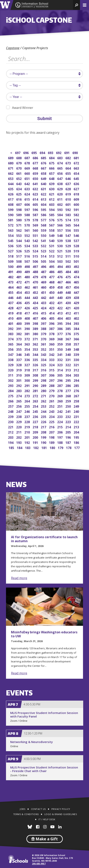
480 (27, 277)
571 (19, 225)
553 (19, 235)
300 (27, 380)
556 (68, 230)
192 (27, 442)
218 (36, 427)
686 (36, 158)
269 (60, 396)
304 (68, 375)
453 (27, 292)
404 (60, 318)
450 (52, 292)
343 (44, 354)
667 (44, 168)
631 (44, 189)
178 (69, 447)
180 (53, 447)
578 (36, 220)
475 (68, 277)
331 (68, 359)
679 (19, 163)
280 (44, 390)
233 (60, 416)
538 (68, 240)
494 (60, 266)
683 (60, 158)
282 (27, 390)
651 (27, 178)
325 (44, 365)
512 (60, 256)
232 (68, 416)
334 (44, 359)
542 (36, 240)
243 (52, 411)
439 (68, 297)
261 (52, 401)
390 (27, 328)
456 (77, 287)
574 (68, 220)
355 (19, 349)
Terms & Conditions (26, 814)
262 (44, 401)
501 (77, 261)
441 (52, 297)
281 (36, 390)
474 (77, 277)
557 (60, 230)
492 (77, 266)
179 (61, 447)
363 (27, 344)
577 (44, 220)
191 (36, 442)
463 (19, 287)
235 (44, 416)
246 (27, 411)
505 (44, 261)
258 (77, 401)
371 (36, 339)
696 (26, 152)
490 (19, 271)
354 (27, 349)
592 (68, 209)
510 (77, 256)
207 (52, 432)
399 (27, 323)
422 (60, 308)
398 (36, 323)
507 (27, 261)
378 (52, 333)
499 (19, 266)
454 (19, 292)
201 (27, 437)
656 (60, 173)
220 (19, 427)
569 (36, 225)
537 (77, 240)
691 (67, 152)
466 (68, 282)
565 (68, 225)
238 (19, 416)
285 (77, 385)
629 (60, 189)
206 (60, 432)
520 (68, 251)
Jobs (22, 809)
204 (77, 432)
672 (77, 163)
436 (19, 302)
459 (52, 287)
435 (27, 302)
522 (52, 251)
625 (19, 194)
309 (27, 375)
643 (19, 183)
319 (19, 370)
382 (19, 333)
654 (77, 173)
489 (27, 271)
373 (19, 339)
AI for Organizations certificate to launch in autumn (44, 539)
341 (60, 354)
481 (19, 277)
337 (19, 359)
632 (36, 189)
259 (68, 401)
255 (27, 406)
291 (27, 385)
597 (27, 209)
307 (44, 375)
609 (77, 199)
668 (36, 168)
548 (60, 235)
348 (77, 349)
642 (27, 183)
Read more (19, 578)
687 (27, 158)
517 (19, 256)
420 (77, 308)
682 (68, 158)
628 (68, 189)
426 (27, 308)
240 (77, 411)
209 (36, 432)
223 (68, 421)
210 (27, 432)
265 (19, 401)
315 (52, 370)
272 (36, 396)
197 (60, 437)
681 (77, 158)
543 (27, 240)
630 (52, 189)
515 (36, 256)
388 (44, 328)
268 (68, 396)
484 (68, 271)
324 (52, 365)
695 (34, 152)
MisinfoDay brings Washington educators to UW (44, 634)
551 (36, 235)
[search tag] (44, 85)
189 (52, 442)
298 (44, 380)
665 (60, 168)
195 (77, 437)
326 (36, 365)
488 (36, 271)
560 (36, 230)
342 (52, 354)
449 (60, 292)
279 (52, 390)
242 (60, 411)
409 (19, 318)
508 (19, 261)
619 (68, 194)
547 (68, 235)
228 (27, 421)
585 (52, 214)
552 (27, 235)
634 (19, 189)
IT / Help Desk (47, 819)
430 (68, 302)
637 (68, 183)
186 (77, 442)
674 (60, 163)
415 (44, 313)
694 (43, 152)
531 (52, 246)
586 (44, 214)
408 (27, 318)
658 (44, 173)
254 (36, 406)
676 (44, 163)
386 (60, 328)
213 (77, 427)
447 (77, 292)
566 (60, 225)
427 (19, 308)
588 (27, 214)
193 (19, 442)
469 (44, 282)
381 (27, 333)
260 (60, 401)
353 (36, 349)
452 (36, 292)
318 (27, 370)
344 (36, 354)
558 (52, 230)
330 (77, 359)
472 (19, 282)
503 (60, 261)
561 (27, 230)
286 (68, 385)
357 (77, 344)
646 (68, 178)
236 (36, 416)
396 (52, 323)
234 (52, 416)
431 (60, 302)
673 (68, 163)
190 (44, 442)
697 (18, 152)
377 (60, 333)
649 (44, 178)
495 (52, 266)
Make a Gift (45, 839)
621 (52, 194)
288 (52, 385)
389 (36, 328)
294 (77, 380)
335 (36, 359)
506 (36, 261)
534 (27, 246)
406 (44, 318)
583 (68, 214)
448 (68, 292)
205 (68, 432)
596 (36, 209)
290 (36, 385)
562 (19, 230)
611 (60, 199)
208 (44, 432)
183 (28, 447)
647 (60, 178)
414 (52, 313)
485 (60, 271)
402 (77, 318)
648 (52, 178)
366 (77, 339)
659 (36, 173)
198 (52, 437)
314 (60, 370)
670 (19, 168)
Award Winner (20, 108)
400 (19, 323)
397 (44, 323)
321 (77, 365)
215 (60, 427)
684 (52, 158)
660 (27, 173)
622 (44, 194)
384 (77, 328)
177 (77, 447)
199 (44, 437)
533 (36, 246)
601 (68, 204)
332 (60, 359)
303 (77, 375)
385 (68, 328)
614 (36, 199)
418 (19, 313)
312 (77, 370)
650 (36, 178)
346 (19, 354)
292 (19, 385)
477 (52, 277)
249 (77, 406)
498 (27, 266)
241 (68, 411)
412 (68, 313)
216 (52, 427)
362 (36, 344)
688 (19, 158)
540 (52, 240)
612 (52, 199)
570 (27, 225)
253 (44, 406)
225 (52, 421)
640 (44, 183)
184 (20, 447)
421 (68, 308)
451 (44, 292)
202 (19, 437)
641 (36, 183)
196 (68, 437)
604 (44, 204)
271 (44, 396)
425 (36, 308)
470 (36, 282)
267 (77, 396)
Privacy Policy (61, 809)
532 (44, 246)
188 (60, 442)
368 (60, 339)
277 (68, 390)
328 (19, 365)
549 (52, 235)
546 (77, 235)
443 (36, 297)
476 (60, 277)
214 (68, 427)
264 (27, 401)
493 (68, 266)
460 (44, 287)
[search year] (44, 97)
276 (77, 390)
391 (19, 328)
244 (44, 411)
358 (68, 344)
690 (75, 152)
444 (27, 297)
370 (44, 339)
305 (60, 375)
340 (68, 354)
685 (44, 158)
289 (44, 385)
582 (77, 214)
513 (52, 256)
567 (52, 225)
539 (60, 240)
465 (77, 282)
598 (19, 209)
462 (27, 287)
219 (27, 427)
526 (19, 251)
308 (36, 375)
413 (60, 313)
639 (52, 183)
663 (77, 168)
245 (36, 411)
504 (52, 261)
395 (60, 323)
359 (60, 344)
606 (27, 204)
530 (60, 246)
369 (52, 339)
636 (77, 183)
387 (52, 328)
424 (44, 308)
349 (68, 349)
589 (19, 214)
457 (68, 287)
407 (36, 318)
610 (68, 199)
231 (77, 416)
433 (44, 302)
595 (44, 209)
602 (60, 204)
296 (60, 380)
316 (44, 370)
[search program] (44, 74)
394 (68, 323)
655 (68, 173)
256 (19, 406)
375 (77, 333)
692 (59, 152)
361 (44, 344)
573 (77, 220)
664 (68, 168)
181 (44, 447)
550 (44, 235)
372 (27, 339)
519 (77, 251)
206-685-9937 (39, 864)
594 (52, 209)
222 (77, 421)
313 (68, 370)
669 (27, 168)
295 (68, 380)
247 (19, 411)
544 (19, 240)
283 (19, 390)
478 (44, 277)
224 (60, 421)
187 (68, 442)
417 (27, 313)
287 (60, 385)
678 (27, 163)
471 (27, 282)
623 (36, 194)
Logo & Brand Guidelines (61, 814)
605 (36, 204)
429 (77, 302)
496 (44, 266)
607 (19, 204)
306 (52, 375)
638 (60, 183)
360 (52, 344)
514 (44, 256)
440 (60, 297)
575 (60, 220)
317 (36, 370)
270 (52, 396)
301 (19, 380)
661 (19, 173)
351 (52, 349)
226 (44, 421)
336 (27, 359)
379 (44, 333)
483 (77, 271)
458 (60, 287)
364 (19, 344)
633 (27, 189)
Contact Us (38, 809)
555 (77, 230)
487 (44, 271)
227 (36, 421)
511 (68, 256)
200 (36, 437)
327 (27, 365)
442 (44, 297)
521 (60, 251)
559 (44, 230)
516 (27, 256)
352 (44, 349)
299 (36, 380)
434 (36, 302)
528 (77, 246)
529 (68, 246)
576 (52, 220)
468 (52, 282)
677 (36, 163)
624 (27, 194)
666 (52, 168)
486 (52, 271)
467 (60, 282)
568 (44, 225)
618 (77, 194)
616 (19, 199)
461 (36, 287)
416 (36, 313)
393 (77, 323)
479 (36, 277)
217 (44, 427)
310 (19, 375)
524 (36, 251)
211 (19, 432)
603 (52, 204)
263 (36, 401)
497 (36, 266)
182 (36, 447)
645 (77, 178)
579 (27, 220)
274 (19, 396)
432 (52, 302)
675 (52, 163)
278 (60, 390)
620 (60, 194)
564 (77, 225)
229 (19, 421)
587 (36, 214)
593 (60, 209)
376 (68, 333)
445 (19, 297)
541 (44, 240)
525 (27, 251)
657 (52, 173)
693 (51, 152)
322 (68, 365)
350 (60, 349)
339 (77, 354)
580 (19, 220)
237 (27, 416)
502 (68, 261)
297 (52, 380)
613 (44, 199)
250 (68, 406)
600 (77, 204)
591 (77, 209)
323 (60, 365)
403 (68, 318)
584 (60, 214)
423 (52, 308)
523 (44, 251)
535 (19, 246)
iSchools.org (18, 859)
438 (77, 297)
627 (77, 189)
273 (27, 396)
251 (60, 406)
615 (27, 199)
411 (77, 313)
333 (52, 359)
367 (68, 339)
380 (36, 333)
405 (52, 318)
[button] (76, 5)
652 (19, 178)
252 (52, 406)
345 (27, 354)
